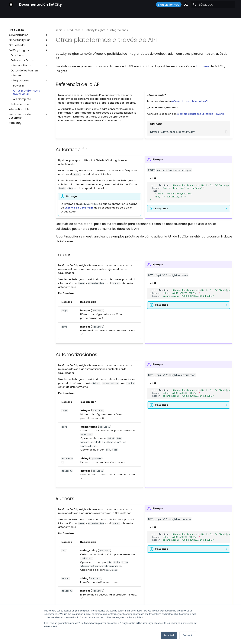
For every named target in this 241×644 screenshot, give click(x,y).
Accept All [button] (169, 635)
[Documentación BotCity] (11, 5)
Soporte (95, 14)
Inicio (12, 14)
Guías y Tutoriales (74, 14)
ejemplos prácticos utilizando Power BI (201, 114)
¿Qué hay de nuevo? (119, 14)
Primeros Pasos (30, 14)
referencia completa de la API (190, 101)
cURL (153, 178)
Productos (51, 14)
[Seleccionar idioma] (186, 5)
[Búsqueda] (213, 5)
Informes (202, 66)
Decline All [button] (188, 635)
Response (162, 208)
